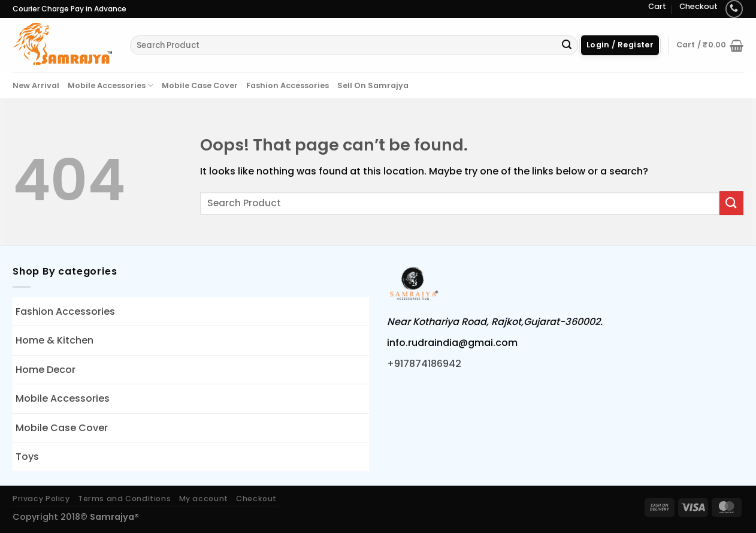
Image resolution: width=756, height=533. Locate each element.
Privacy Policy (41, 499)
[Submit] (567, 46)
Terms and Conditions (124, 499)
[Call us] (734, 9)
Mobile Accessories (111, 85)
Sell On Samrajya (373, 85)
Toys (27, 457)
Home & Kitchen (55, 340)
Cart (657, 6)
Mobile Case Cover (200, 85)
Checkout (698, 6)
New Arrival (36, 85)
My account (204, 499)
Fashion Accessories (288, 85)
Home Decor (46, 370)
